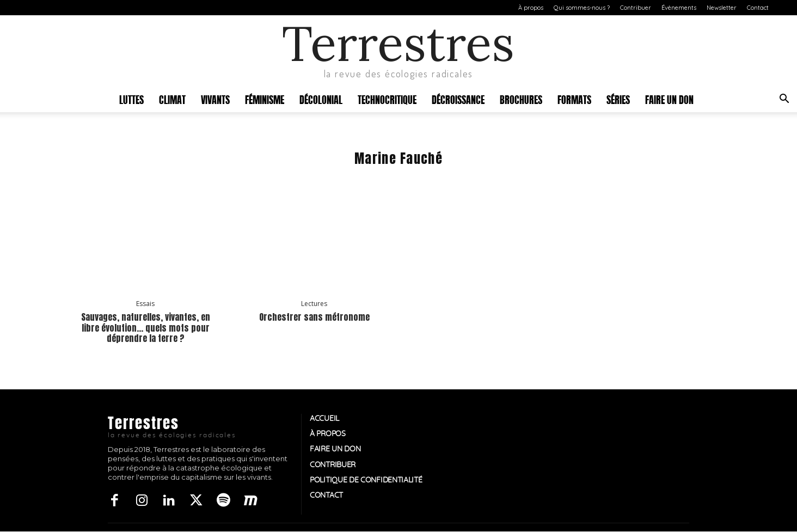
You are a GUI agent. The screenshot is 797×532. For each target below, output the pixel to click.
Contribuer (636, 8)
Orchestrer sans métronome (314, 317)
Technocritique (387, 99)
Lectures (314, 304)
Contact (758, 8)
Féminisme (265, 99)
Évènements (679, 8)
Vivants (215, 99)
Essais (145, 304)
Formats (574, 99)
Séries (618, 99)
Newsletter (722, 8)
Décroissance (458, 99)
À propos (531, 8)
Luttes (131, 99)
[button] (784, 100)
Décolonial (321, 99)
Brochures (521, 99)
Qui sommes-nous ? (582, 8)
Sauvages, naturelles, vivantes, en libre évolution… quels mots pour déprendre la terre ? (146, 327)
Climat (172, 99)
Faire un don (669, 99)
